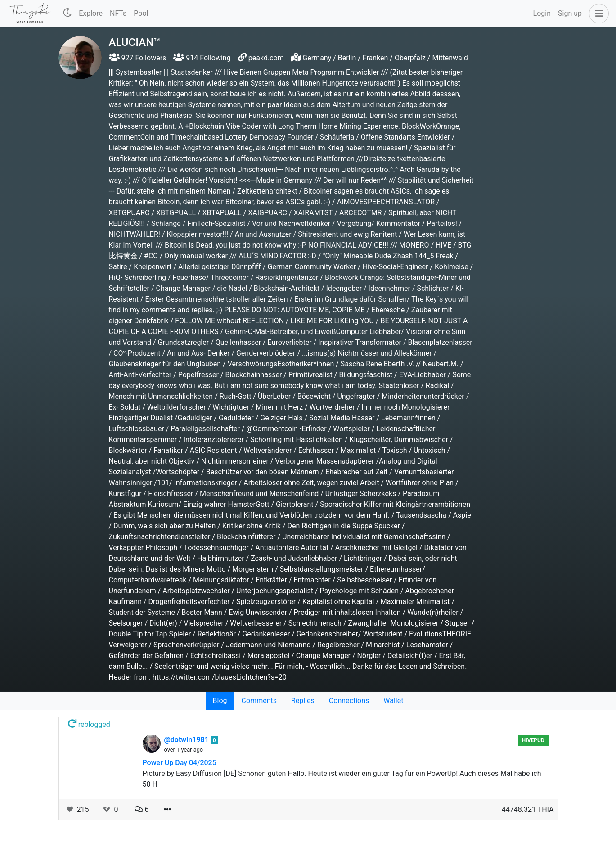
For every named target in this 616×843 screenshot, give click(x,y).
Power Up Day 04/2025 (180, 763)
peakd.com (266, 58)
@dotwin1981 (187, 740)
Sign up (570, 13)
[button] (597, 14)
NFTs (118, 13)
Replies (303, 701)
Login (542, 13)
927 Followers (138, 58)
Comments (259, 701)
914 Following (202, 58)
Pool (141, 13)
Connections (349, 701)
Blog (220, 701)
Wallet (393, 701)
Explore (91, 13)
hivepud (533, 740)
